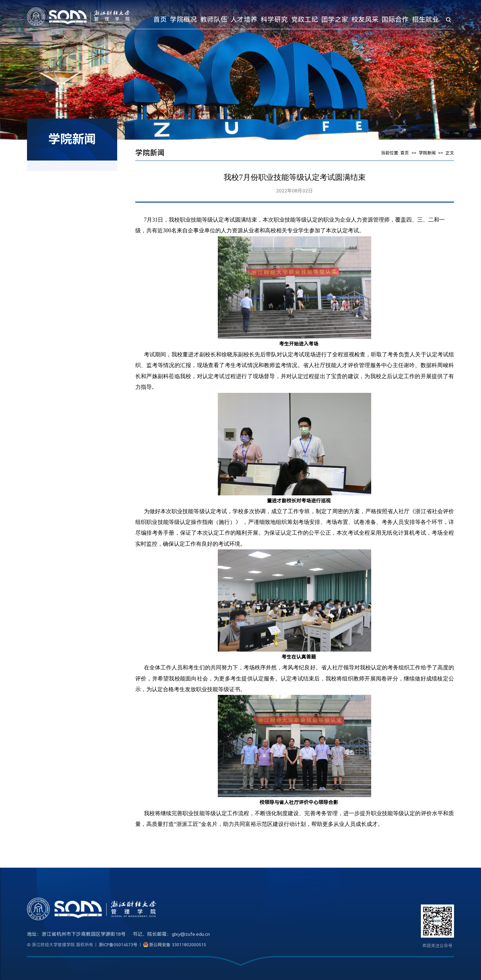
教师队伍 (214, 19)
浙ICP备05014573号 (118, 945)
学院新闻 (427, 153)
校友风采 (365, 19)
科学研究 (274, 19)
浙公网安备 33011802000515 (178, 945)
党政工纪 (305, 19)
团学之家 (335, 19)
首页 (160, 19)
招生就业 (425, 19)
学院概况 (183, 19)
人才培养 (244, 19)
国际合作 (395, 19)
